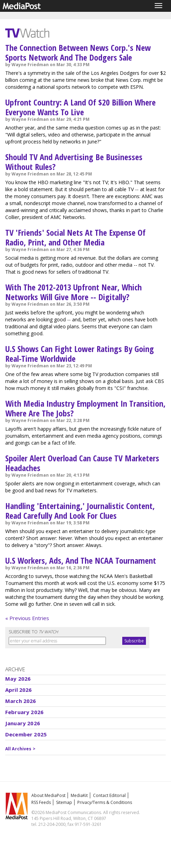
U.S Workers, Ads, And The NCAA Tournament (81, 560)
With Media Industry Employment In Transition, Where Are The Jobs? (85, 408)
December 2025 (26, 734)
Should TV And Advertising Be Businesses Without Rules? (74, 162)
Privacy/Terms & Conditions (105, 802)
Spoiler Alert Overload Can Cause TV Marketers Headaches (82, 463)
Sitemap (64, 802)
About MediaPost (48, 795)
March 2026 (21, 701)
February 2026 (24, 712)
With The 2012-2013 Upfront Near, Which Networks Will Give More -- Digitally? (73, 292)
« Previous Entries (27, 618)
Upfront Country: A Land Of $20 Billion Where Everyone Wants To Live (80, 107)
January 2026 (23, 723)
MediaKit (79, 795)
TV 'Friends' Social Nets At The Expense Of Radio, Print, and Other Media (75, 237)
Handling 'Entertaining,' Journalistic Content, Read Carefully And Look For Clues (80, 511)
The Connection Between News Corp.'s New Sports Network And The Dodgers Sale (78, 52)
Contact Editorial (109, 795)
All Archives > (20, 749)
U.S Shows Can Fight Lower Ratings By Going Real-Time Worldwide (80, 354)
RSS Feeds (41, 802)
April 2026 (19, 690)
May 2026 (18, 679)
